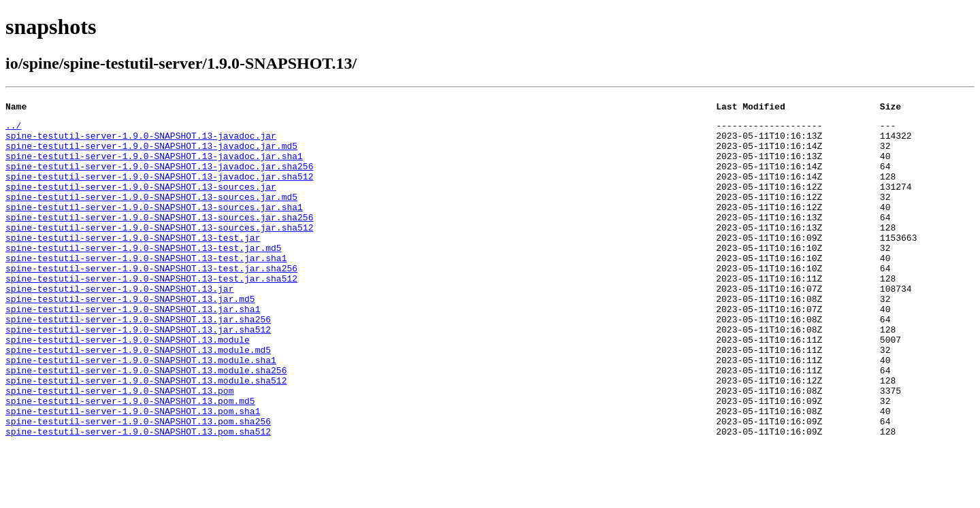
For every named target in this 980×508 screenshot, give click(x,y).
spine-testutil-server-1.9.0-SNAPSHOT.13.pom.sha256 (138, 484)
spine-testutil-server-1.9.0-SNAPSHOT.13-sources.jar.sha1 (154, 227)
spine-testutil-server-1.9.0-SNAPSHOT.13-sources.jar (141, 203)
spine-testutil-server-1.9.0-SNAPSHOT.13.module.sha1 (141, 411)
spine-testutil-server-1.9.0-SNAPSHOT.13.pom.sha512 (138, 496)
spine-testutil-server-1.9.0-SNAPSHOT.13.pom (119, 447)
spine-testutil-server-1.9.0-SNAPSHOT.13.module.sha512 (146, 435)
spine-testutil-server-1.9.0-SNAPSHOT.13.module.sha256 (146, 423)
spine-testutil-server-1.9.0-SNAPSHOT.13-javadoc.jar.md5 (151, 154)
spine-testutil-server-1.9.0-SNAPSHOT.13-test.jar (133, 264)
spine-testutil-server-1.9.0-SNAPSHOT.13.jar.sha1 (133, 350)
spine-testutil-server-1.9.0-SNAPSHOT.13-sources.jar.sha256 (159, 239)
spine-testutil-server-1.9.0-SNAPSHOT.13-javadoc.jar (141, 141)
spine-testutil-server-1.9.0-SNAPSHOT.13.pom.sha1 (133, 472)
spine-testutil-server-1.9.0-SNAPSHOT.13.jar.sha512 (138, 374)
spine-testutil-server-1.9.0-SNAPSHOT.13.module (128, 386)
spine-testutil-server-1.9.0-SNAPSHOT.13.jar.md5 (130, 337)
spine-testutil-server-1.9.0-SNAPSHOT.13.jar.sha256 (138, 362)
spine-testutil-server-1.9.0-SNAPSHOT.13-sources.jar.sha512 (159, 252)
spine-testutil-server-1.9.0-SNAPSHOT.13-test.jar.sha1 (146, 288)
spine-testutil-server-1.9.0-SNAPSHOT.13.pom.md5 (130, 460)
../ (13, 129)
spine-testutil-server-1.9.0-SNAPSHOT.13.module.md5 (138, 399)
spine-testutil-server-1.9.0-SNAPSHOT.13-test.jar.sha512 (151, 313)
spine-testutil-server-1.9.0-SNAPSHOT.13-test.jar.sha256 (151, 301)
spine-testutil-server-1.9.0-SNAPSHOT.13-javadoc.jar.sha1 (154, 166)
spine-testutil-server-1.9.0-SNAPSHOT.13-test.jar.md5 (144, 276)
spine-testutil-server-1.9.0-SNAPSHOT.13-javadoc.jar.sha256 (159, 178)
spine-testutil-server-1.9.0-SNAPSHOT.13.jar (119, 325)
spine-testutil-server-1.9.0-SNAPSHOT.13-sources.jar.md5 (151, 215)
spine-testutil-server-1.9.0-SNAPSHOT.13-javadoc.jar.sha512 (159, 190)
